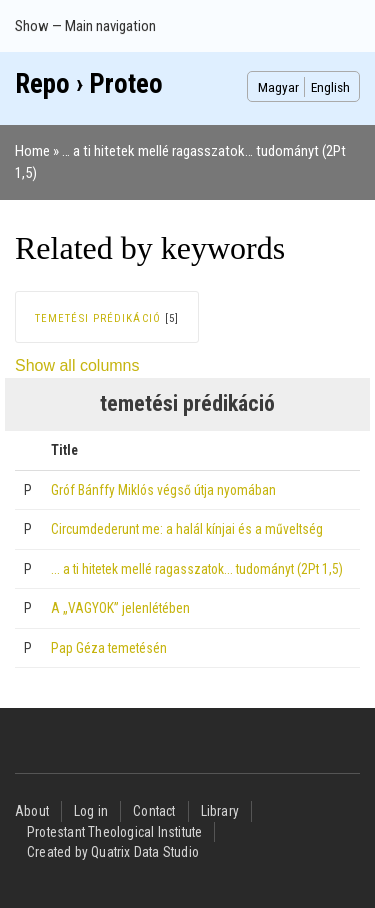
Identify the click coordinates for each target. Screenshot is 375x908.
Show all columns (77, 365)
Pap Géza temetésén (109, 648)
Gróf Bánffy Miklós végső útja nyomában (163, 490)
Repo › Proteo (89, 84)
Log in (91, 811)
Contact (154, 811)
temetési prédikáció (98, 318)
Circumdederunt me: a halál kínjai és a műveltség (187, 529)
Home (32, 151)
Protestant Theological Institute (114, 832)
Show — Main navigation (85, 26)
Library (220, 811)
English (330, 87)
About (32, 811)
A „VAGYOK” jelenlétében (120, 608)
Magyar (278, 87)
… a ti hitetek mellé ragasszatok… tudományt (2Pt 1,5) (197, 569)
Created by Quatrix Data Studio (113, 852)
